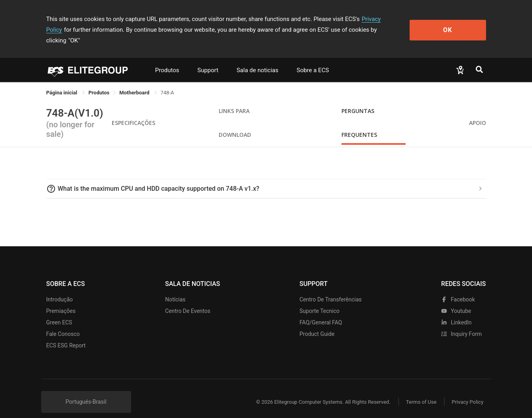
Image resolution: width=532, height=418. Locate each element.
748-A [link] (167, 82)
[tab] (266, 178)
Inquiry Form (462, 323)
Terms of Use (420, 391)
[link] (99, 82)
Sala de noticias (257, 59)
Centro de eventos (188, 300)
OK (453, 24)
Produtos (167, 59)
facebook (458, 289)
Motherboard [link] (135, 82)
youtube (456, 300)
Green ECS (59, 312)
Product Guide (317, 323)
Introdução (60, 289)
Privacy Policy (380, 19)
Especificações (133, 112)
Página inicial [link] (63, 82)
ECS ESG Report (66, 335)
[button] (266, 178)
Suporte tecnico (319, 300)
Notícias (175, 289)
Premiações (61, 300)
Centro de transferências (331, 289)
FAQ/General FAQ (321, 312)
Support (208, 59)
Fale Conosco (63, 323)
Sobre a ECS (313, 59)
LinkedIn (457, 312)
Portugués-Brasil (86, 391)
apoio (478, 112)
